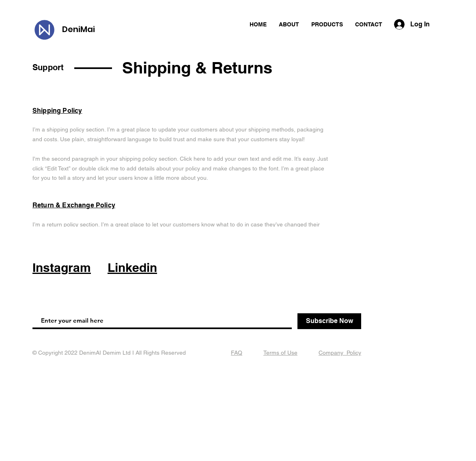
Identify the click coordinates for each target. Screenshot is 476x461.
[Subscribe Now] (329, 321)
